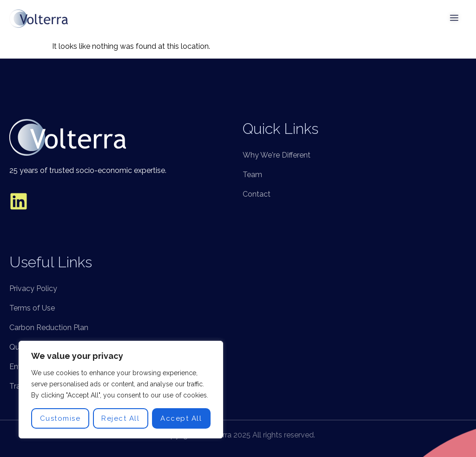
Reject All (120, 418)
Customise (60, 418)
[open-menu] (455, 19)
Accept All (181, 418)
